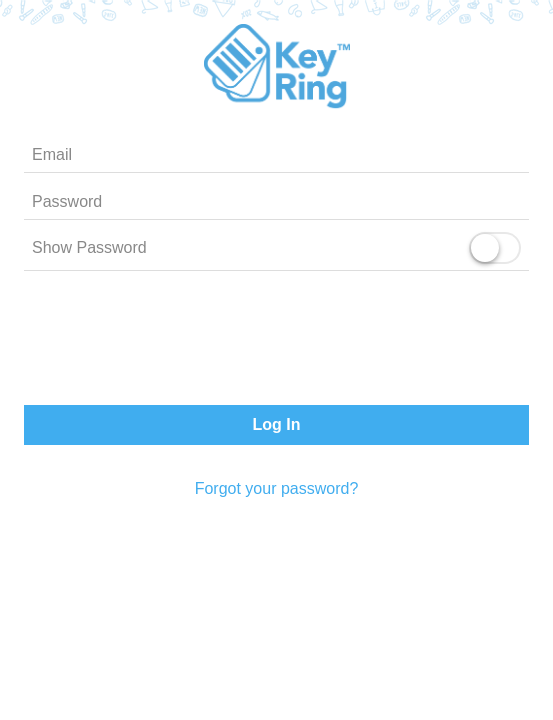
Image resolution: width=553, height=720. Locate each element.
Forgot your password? (277, 488)
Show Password (89, 247)
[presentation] (277, 342)
